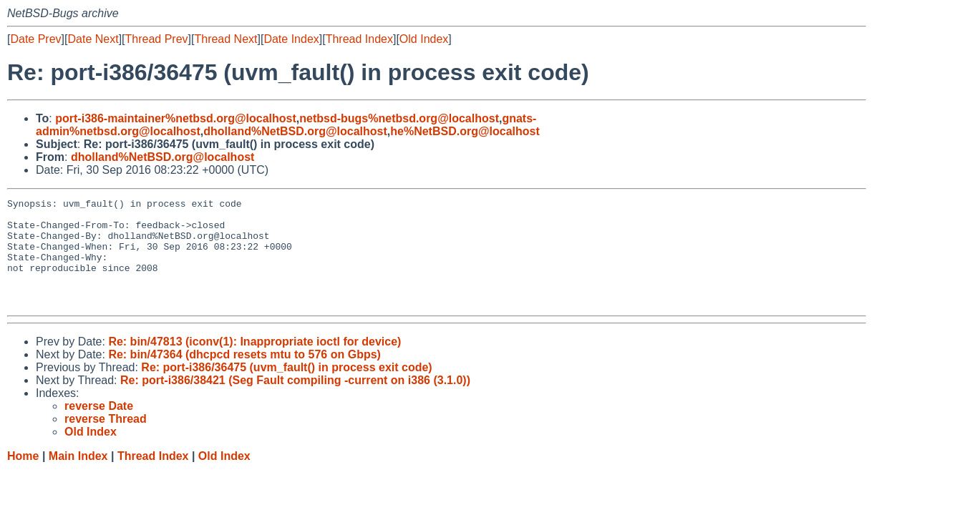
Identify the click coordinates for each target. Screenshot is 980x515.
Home (23, 477)
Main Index (78, 477)
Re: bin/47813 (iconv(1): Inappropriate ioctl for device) (254, 363)
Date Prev (35, 39)
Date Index (291, 39)
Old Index (424, 39)
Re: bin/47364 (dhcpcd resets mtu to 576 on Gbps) (244, 376)
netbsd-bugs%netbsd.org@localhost (399, 118)
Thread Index (359, 39)
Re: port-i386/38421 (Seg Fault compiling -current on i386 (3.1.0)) (295, 402)
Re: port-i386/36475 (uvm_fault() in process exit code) (286, 389)
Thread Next (225, 39)
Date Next (93, 39)
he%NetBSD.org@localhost (465, 131)
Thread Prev (157, 39)
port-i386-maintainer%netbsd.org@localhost (176, 118)
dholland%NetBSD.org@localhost (295, 131)
